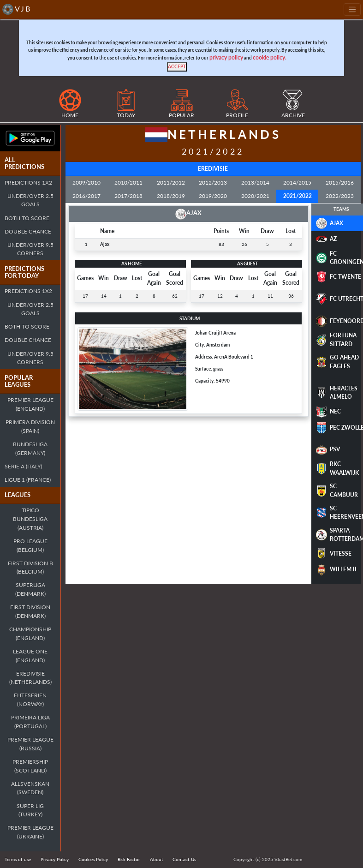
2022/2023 (340, 196)
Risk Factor (129, 859)
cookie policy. (270, 57)
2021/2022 (298, 196)
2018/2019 (171, 196)
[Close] (177, 67)
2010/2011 (128, 183)
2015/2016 (340, 183)
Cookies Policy (93, 859)
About (157, 859)
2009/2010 (86, 183)
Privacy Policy (55, 859)
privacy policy (226, 57)
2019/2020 (213, 196)
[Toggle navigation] (352, 9)
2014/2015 (297, 183)
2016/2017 (86, 196)
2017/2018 (128, 196)
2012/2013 (213, 183)
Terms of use (18, 859)
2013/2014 (255, 183)
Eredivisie (213, 169)
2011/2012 (171, 183)
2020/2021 (255, 196)
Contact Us (184, 859)
